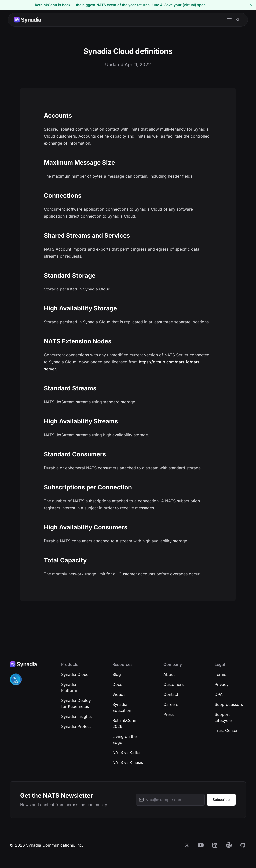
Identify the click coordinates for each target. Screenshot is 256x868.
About (169, 674)
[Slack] (229, 845)
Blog (117, 674)
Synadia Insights (76, 716)
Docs (117, 684)
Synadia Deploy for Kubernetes (76, 703)
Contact (171, 694)
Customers (174, 684)
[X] (187, 845)
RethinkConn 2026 (124, 723)
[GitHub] (243, 845)
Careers (171, 704)
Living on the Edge (125, 739)
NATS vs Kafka (127, 752)
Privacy (222, 684)
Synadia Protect (76, 726)
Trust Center (226, 730)
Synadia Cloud (75, 674)
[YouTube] (201, 845)
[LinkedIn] (215, 845)
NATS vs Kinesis (128, 762)
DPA (219, 694)
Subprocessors (229, 704)
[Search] (238, 20)
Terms (220, 674)
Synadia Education (122, 707)
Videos (119, 694)
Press (169, 714)
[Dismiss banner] (251, 5)
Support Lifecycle (223, 717)
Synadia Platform (69, 687)
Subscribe (221, 799)
